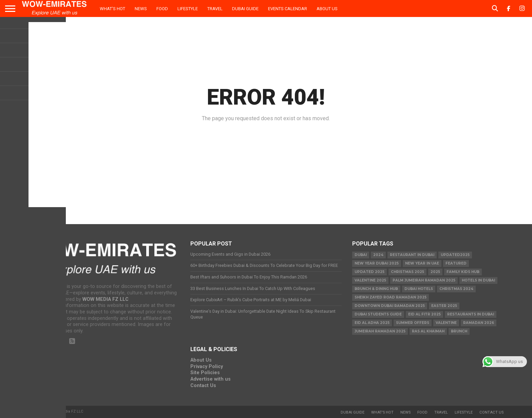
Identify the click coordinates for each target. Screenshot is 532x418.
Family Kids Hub (463, 272)
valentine (446, 323)
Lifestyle (188, 9)
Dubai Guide (245, 9)
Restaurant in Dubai (412, 255)
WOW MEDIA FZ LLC (106, 299)
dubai (361, 255)
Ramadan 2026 (479, 323)
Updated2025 (455, 255)
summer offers (413, 323)
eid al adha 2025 (372, 323)
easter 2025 (444, 306)
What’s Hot (112, 9)
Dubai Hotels (419, 289)
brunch (459, 331)
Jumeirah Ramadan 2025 (380, 331)
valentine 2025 (370, 280)
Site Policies (205, 373)
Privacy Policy (207, 367)
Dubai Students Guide (378, 314)
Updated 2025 (369, 272)
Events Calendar (288, 9)
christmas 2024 (456, 289)
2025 (435, 272)
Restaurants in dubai (471, 314)
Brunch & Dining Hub (376, 289)
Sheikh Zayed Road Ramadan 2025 (391, 297)
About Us (327, 9)
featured (456, 263)
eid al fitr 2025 (424, 314)
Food (162, 9)
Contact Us (203, 386)
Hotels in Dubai (478, 280)
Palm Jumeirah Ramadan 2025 (424, 280)
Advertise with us (211, 379)
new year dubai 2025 (377, 263)
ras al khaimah (428, 331)
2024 (378, 255)
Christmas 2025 (407, 272)
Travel (215, 9)
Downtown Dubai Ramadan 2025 (390, 306)
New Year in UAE (422, 263)
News (141, 9)
